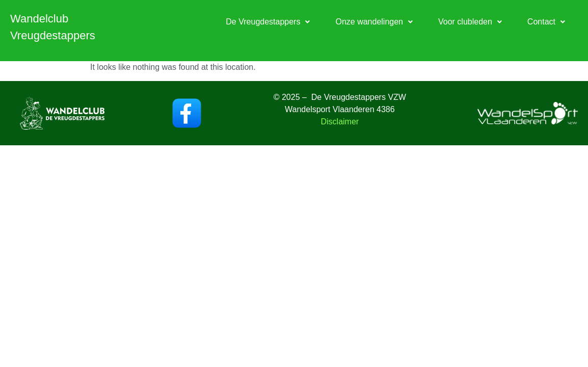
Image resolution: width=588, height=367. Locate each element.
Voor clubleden (470, 22)
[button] (268, 22)
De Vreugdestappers (268, 22)
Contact (546, 22)
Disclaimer (340, 122)
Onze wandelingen (374, 22)
